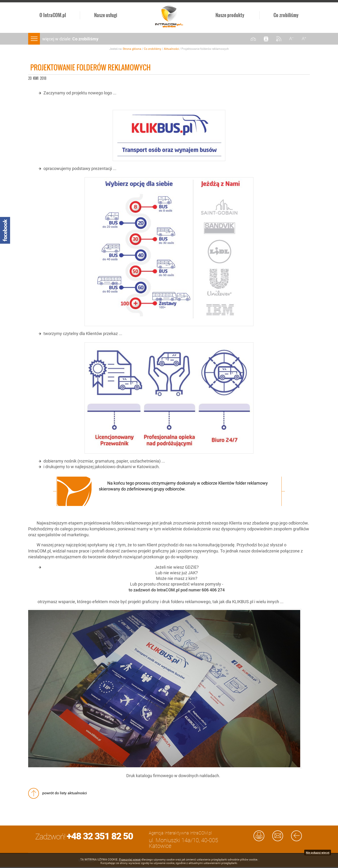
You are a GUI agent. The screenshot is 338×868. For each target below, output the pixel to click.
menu (34, 39)
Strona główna (132, 49)
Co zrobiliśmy (153, 49)
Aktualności (171, 49)
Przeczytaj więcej (130, 860)
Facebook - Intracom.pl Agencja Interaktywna (5, 230)
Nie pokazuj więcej (318, 853)
